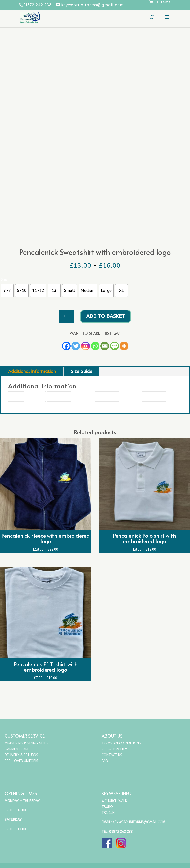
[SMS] (114, 346)
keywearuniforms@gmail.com (139, 822)
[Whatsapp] (95, 346)
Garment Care (17, 749)
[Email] (105, 346)
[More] (124, 346)
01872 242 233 (121, 832)
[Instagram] (85, 346)
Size (4, 279)
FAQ (105, 761)
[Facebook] (66, 346)
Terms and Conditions (121, 743)
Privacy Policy (114, 749)
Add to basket (106, 316)
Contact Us (112, 755)
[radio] (7, 291)
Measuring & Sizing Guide (26, 743)
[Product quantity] (66, 316)
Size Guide (82, 372)
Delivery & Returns (21, 755)
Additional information (32, 372)
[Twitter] (76, 346)
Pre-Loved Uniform (21, 761)
